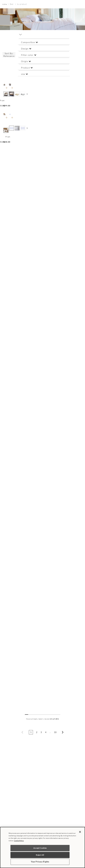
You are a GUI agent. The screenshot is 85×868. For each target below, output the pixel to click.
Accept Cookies (40, 848)
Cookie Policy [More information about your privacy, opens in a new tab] (19, 841)
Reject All (40, 855)
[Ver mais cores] (27, 94)
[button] (44, 42)
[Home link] (4, 4)
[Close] (80, 832)
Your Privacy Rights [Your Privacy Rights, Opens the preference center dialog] (40, 862)
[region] (42, 847)
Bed (12, 4)
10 (55, 732)
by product (22, 4)
